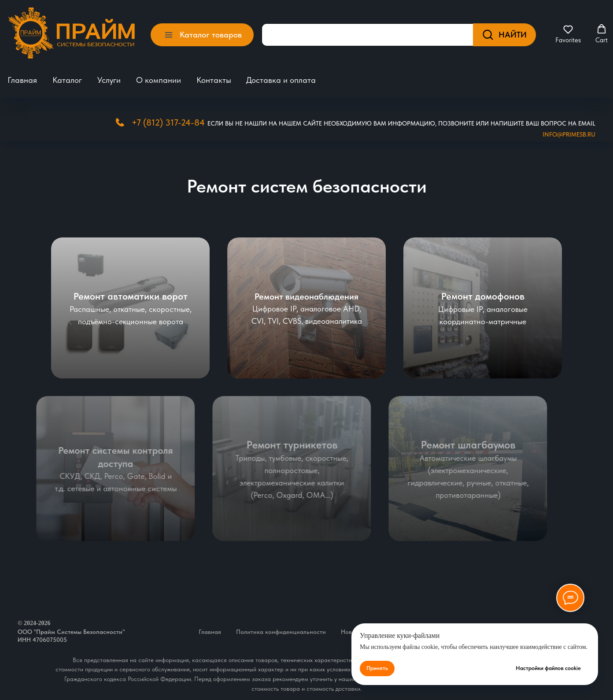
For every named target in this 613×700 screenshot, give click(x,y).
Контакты (214, 80)
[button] (568, 34)
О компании (159, 80)
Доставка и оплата (281, 80)
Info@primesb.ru (569, 134)
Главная (22, 80)
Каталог (67, 80)
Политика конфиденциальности (281, 632)
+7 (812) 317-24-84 (168, 122)
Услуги (109, 80)
